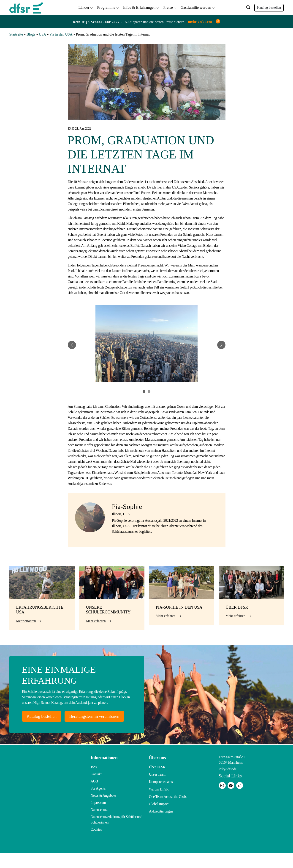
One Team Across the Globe (168, 810)
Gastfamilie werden (196, 7)
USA (42, 34)
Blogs (31, 34)
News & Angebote (103, 810)
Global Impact (159, 817)
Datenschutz (99, 825)
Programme (106, 7)
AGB (94, 796)
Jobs (94, 782)
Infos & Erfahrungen (139, 7)
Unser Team (157, 789)
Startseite (16, 34)
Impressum (98, 817)
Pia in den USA (61, 34)
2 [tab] (149, 391)
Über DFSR (157, 782)
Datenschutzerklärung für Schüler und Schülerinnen (117, 834)
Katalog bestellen (269, 7)
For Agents (98, 803)
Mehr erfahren (26, 620)
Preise (168, 7)
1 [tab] (144, 391)
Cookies (96, 844)
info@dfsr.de (228, 784)
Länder (84, 7)
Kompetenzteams (161, 796)
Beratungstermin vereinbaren (56, 731)
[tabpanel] (147, 344)
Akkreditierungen (161, 825)
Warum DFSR (159, 803)
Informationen (104, 773)
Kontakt (96, 789)
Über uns (157, 773)
